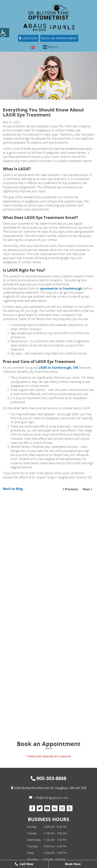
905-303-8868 (48, 778)
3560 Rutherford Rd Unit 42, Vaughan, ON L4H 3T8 (49, 788)
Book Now (73, 864)
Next (87, 489)
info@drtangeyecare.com (49, 798)
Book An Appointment (59, 38)
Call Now (24, 864)
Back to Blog (13, 489)
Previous (70, 489)
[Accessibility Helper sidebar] (5, 33)
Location (28, 38)
